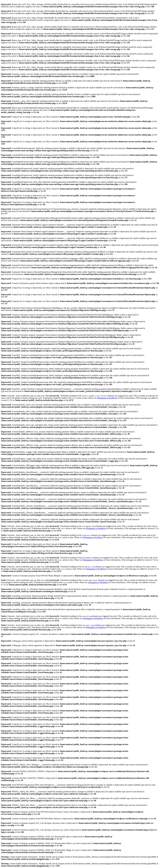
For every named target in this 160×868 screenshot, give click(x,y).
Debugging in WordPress (107, 398)
